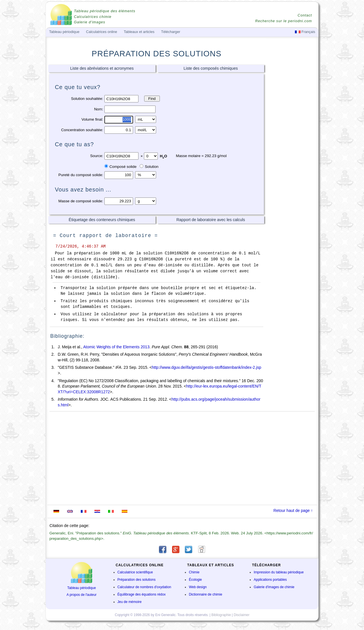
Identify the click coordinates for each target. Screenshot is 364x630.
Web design (198, 587)
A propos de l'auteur (81, 595)
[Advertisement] (291, 153)
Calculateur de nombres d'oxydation (144, 587)
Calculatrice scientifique (135, 572)
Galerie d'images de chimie (274, 587)
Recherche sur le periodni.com (284, 21)
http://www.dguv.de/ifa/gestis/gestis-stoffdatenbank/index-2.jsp (207, 367)
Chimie (194, 572)
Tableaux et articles (139, 32)
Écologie (195, 580)
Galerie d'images (90, 22)
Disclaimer (242, 615)
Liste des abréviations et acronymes (102, 68)
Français (305, 32)
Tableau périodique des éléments (105, 11)
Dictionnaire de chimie (205, 594)
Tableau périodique (82, 588)
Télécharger (170, 32)
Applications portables (270, 580)
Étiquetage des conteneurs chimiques (102, 220)
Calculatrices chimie (93, 17)
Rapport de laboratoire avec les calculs (211, 220)
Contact (305, 15)
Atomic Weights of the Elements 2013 (116, 347)
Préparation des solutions (136, 580)
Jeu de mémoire (130, 602)
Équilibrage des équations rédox (142, 594)
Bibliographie (221, 615)
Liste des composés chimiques (211, 68)
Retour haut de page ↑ (293, 510)
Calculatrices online (102, 32)
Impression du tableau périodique (279, 572)
